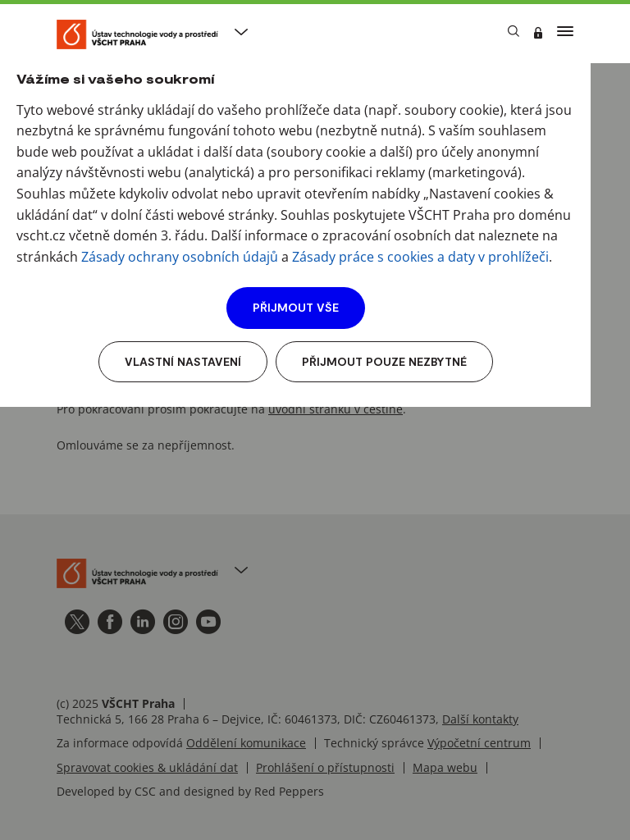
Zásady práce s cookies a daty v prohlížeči (420, 257)
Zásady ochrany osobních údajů (180, 257)
